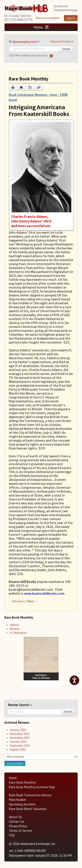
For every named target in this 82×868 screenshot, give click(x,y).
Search (66, 49)
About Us (15, 817)
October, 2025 (18, 742)
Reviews (15, 629)
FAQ (12, 835)
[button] (62, 42)
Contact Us (17, 821)
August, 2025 (18, 750)
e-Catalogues (18, 633)
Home (13, 778)
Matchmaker (18, 800)
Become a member (48, 18)
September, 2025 (20, 746)
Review (14, 705)
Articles (14, 625)
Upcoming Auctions (25, 42)
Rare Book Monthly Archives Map (32, 787)
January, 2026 (18, 730)
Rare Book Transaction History (30, 795)
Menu (41, 27)
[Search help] (51, 56)
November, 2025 (20, 738)
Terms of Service (21, 831)
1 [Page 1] (24, 601)
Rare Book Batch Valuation (28, 809)
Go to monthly (15, 763)
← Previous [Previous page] (16, 601)
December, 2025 (20, 734)
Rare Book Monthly (22, 782)
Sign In (71, 18)
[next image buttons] (55, 658)
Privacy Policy (18, 826)
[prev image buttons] (27, 658)
